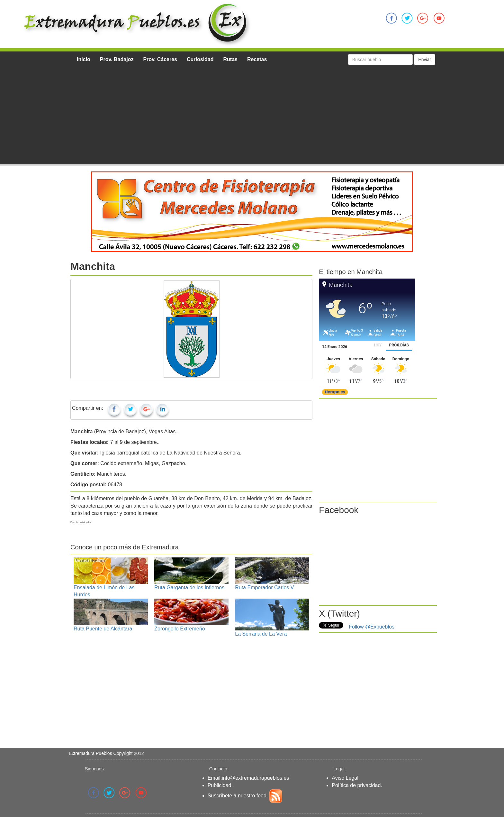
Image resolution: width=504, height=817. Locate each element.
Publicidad (220, 785)
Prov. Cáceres (160, 59)
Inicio (84, 59)
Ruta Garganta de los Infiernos (189, 588)
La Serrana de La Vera (261, 634)
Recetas (257, 59)
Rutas (230, 59)
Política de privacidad (356, 785)
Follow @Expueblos (372, 627)
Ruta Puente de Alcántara (103, 629)
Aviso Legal (345, 778)
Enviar (425, 60)
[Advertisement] (254, 116)
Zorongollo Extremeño (180, 629)
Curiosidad (200, 59)
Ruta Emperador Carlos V (264, 588)
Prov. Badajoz (117, 59)
